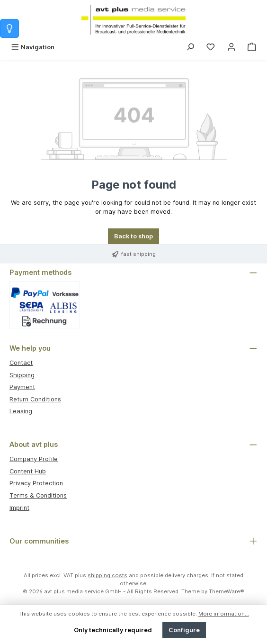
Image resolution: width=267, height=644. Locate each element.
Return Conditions (35, 399)
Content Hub (28, 471)
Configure (184, 630)
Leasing (21, 411)
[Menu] (33, 47)
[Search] (190, 47)
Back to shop (133, 236)
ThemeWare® (227, 591)
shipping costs (107, 575)
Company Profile (34, 459)
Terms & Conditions (38, 495)
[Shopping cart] (252, 47)
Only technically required (113, 630)
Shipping (22, 375)
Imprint (19, 508)
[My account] (231, 47)
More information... (224, 614)
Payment (22, 387)
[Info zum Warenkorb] (9, 28)
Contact (21, 363)
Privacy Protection (36, 483)
